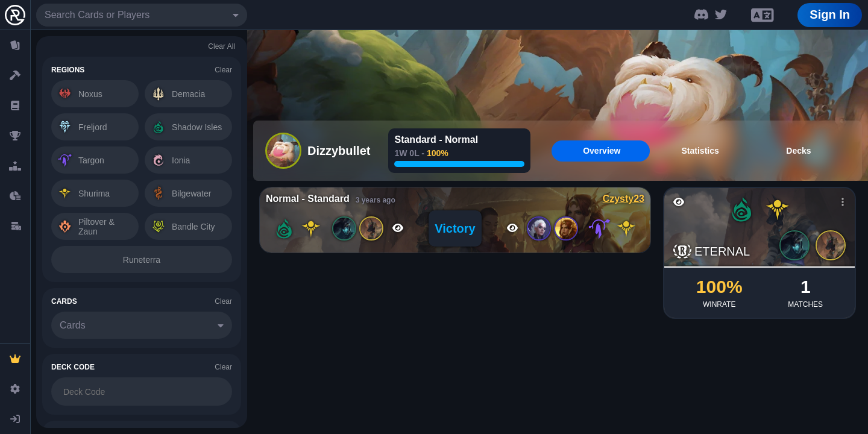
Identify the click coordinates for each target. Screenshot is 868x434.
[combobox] (142, 15)
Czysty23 (624, 199)
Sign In (830, 14)
